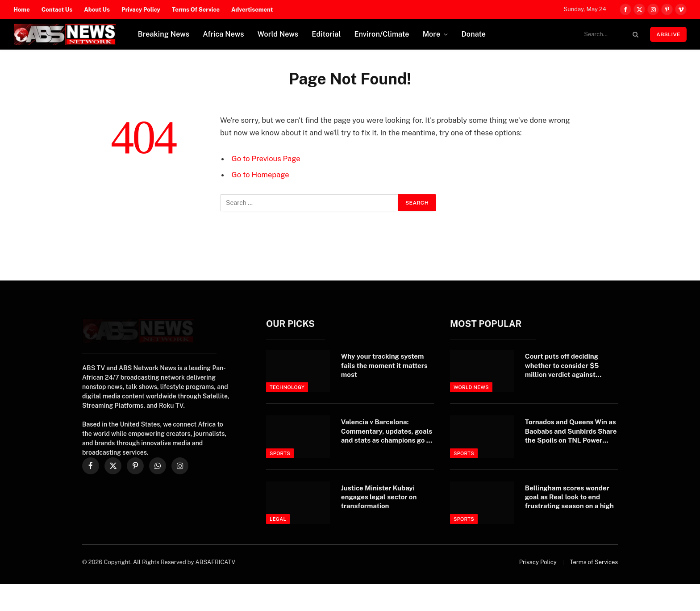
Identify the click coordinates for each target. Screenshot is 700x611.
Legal (278, 519)
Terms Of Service (196, 10)
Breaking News (164, 34)
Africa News (223, 34)
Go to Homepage (260, 175)
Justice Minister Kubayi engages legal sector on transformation (379, 497)
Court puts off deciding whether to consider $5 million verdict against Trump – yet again (562, 366)
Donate (473, 34)
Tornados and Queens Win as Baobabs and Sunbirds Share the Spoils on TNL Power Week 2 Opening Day (571, 431)
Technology (287, 387)
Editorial (326, 34)
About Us (97, 10)
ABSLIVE (668, 34)
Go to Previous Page (266, 159)
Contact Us (57, 10)
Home (22, 10)
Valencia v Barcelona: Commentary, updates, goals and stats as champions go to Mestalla (387, 431)
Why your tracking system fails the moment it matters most (384, 365)
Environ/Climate (382, 34)
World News (278, 34)
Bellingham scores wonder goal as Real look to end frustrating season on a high (569, 497)
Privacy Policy (141, 10)
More (432, 34)
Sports (280, 453)
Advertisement (252, 10)
